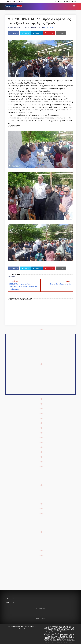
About (21, 1)
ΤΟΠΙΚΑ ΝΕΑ (48, 27)
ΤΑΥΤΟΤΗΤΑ (11, 602)
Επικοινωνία (11, 599)
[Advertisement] (40, 571)
